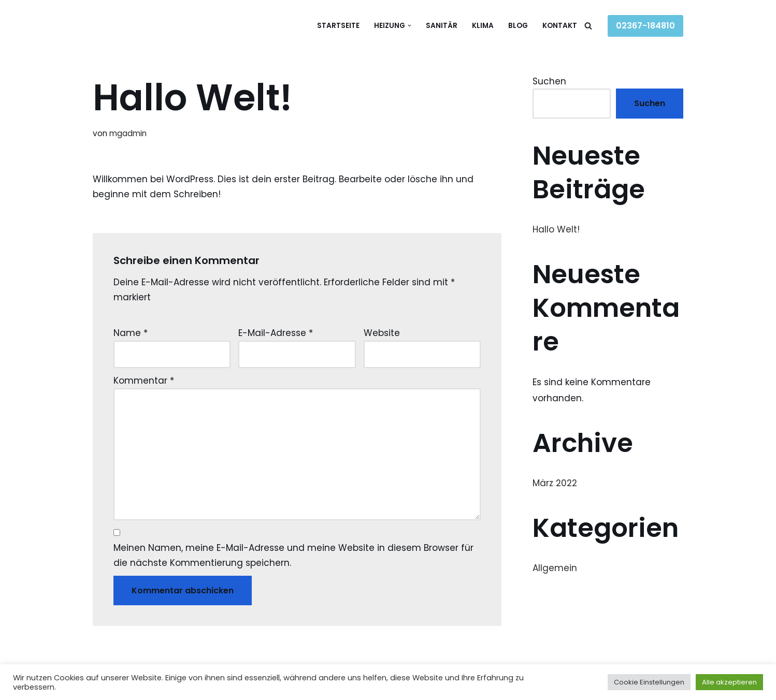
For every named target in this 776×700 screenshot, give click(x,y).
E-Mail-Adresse (276, 333)
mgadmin (128, 133)
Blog (518, 26)
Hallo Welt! (556, 229)
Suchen (549, 81)
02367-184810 (645, 26)
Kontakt (560, 26)
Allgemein (555, 568)
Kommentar (144, 381)
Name (131, 333)
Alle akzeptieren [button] (729, 682)
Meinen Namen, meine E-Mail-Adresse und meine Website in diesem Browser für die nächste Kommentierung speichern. (293, 555)
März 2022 (555, 483)
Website (382, 333)
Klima (483, 26)
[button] (409, 26)
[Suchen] (588, 26)
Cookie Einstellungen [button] (649, 682)
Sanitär (442, 26)
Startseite (338, 26)
